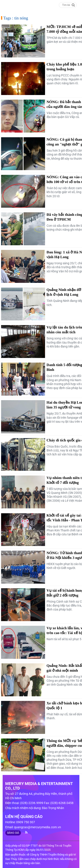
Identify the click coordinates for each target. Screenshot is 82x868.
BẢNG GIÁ (13, 833)
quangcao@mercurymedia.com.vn (38, 827)
